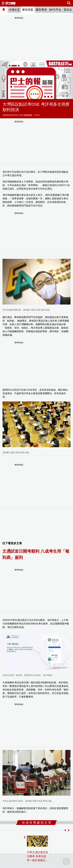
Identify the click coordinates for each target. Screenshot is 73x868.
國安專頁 (41, 10)
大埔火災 (14, 10)
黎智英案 (28, 10)
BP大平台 (55, 10)
